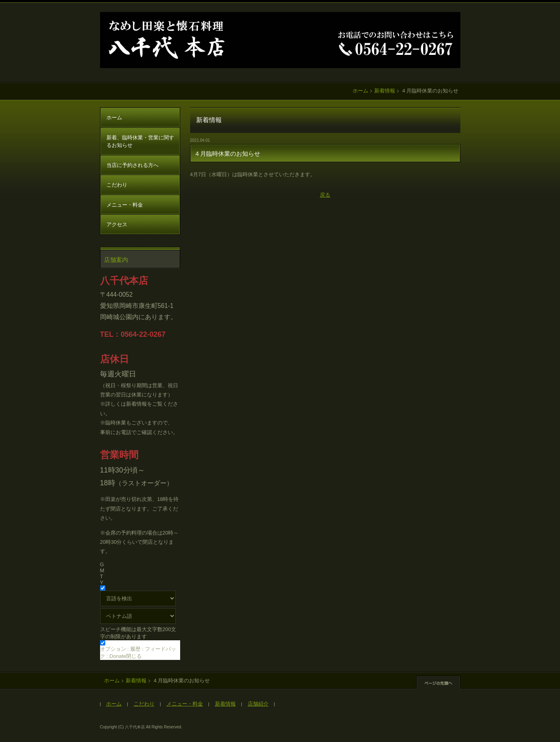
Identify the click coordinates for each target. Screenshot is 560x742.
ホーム (360, 91)
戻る (325, 195)
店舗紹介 (258, 704)
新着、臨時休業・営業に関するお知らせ (140, 142)
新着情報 (385, 91)
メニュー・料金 (125, 205)
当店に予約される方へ (132, 165)
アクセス (117, 224)
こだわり (117, 185)
